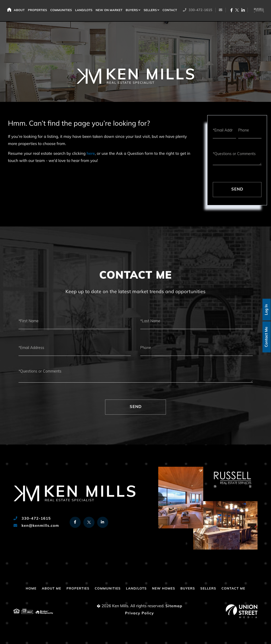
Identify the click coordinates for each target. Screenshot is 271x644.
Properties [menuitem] (39, 11)
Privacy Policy (139, 613)
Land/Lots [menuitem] (85, 11)
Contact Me (266, 337)
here (91, 154)
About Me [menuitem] (51, 589)
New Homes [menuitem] (163, 589)
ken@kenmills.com (36, 526)
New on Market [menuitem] (111, 11)
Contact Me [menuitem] (233, 589)
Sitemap (174, 606)
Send (237, 190)
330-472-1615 (199, 11)
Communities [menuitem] (63, 11)
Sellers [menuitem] (152, 11)
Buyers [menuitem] (133, 11)
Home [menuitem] (11, 10)
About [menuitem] (21, 11)
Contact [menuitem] (171, 11)
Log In (266, 309)
